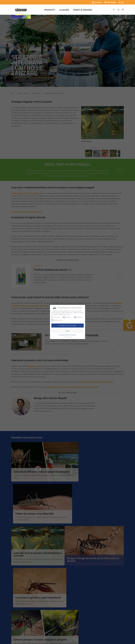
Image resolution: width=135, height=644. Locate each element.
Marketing (78, 317)
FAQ (123, 2)
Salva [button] (67, 331)
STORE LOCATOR (111, 2)
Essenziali (55, 317)
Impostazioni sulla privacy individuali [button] (68, 335)
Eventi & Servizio (83, 10)
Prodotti (50, 10)
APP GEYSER (98, 2)
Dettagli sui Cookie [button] (67, 337)
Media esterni (57, 320)
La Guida (64, 10)
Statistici (67, 317)
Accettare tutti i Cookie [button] (67, 325)
